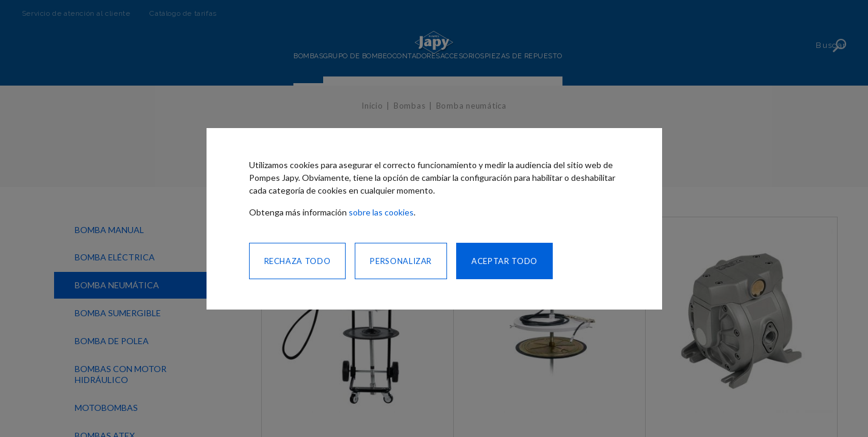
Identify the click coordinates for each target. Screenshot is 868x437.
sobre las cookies (381, 212)
